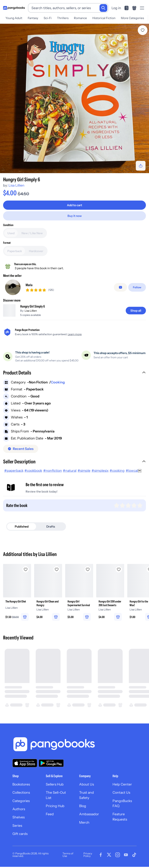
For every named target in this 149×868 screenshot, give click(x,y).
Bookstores (21, 787)
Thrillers (63, 18)
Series (17, 828)
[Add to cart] (74, 205)
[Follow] (137, 289)
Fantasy (33, 18)
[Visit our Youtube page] (126, 858)
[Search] (103, 8)
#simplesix (100, 473)
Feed (50, 817)
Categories (21, 804)
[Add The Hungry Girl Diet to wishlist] (26, 572)
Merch (84, 825)
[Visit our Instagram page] (118, 858)
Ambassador (89, 817)
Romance (80, 18)
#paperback (14, 473)
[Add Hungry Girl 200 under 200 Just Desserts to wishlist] (119, 572)
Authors (19, 812)
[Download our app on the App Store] (25, 766)
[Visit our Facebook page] (101, 858)
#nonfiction (53, 473)
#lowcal (132, 473)
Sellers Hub (55, 787)
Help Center (122, 787)
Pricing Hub (55, 809)
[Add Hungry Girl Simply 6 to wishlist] (143, 30)
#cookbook (33, 473)
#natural (70, 473)
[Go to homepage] (14, 8)
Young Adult (14, 18)
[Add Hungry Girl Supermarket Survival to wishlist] (88, 572)
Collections (21, 795)
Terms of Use (68, 857)
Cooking (58, 385)
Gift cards (20, 837)
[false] (120, 289)
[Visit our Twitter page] (109, 858)
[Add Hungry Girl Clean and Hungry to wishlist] (57, 572)
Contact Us (121, 795)
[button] (74, 376)
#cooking (117, 473)
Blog (83, 809)
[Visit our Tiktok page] (134, 858)
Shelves (19, 820)
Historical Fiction (104, 18)
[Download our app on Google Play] (51, 766)
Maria (29, 286)
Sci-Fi (48, 18)
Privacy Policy (88, 857)
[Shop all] (136, 313)
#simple (84, 473)
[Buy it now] (74, 216)
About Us (87, 787)
